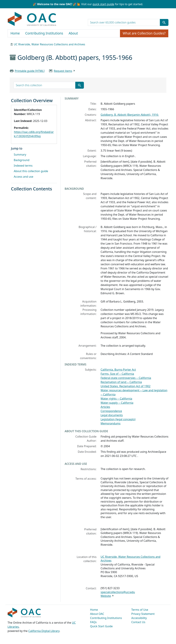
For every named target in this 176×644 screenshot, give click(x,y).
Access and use (24, 177)
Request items (63, 71)
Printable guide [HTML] (30, 71)
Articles (105, 407)
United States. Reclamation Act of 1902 (125, 386)
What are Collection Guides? (144, 33)
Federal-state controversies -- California (126, 378)
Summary (20, 155)
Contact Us (138, 622)
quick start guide (103, 4)
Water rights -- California (116, 399)
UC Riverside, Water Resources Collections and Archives (49, 44)
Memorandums (111, 423)
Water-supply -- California (117, 403)
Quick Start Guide (101, 626)
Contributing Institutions (44, 33)
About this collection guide (31, 171)
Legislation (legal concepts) (118, 419)
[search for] (124, 22)
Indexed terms (23, 166)
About (73, 33)
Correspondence (111, 411)
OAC (32, 19)
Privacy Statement (143, 614)
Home (15, 33)
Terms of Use (140, 610)
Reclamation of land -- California (121, 382)
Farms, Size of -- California (117, 374)
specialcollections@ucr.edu (118, 592)
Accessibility (139, 618)
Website (106, 596)
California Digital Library (44, 631)
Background (22, 160)
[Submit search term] (164, 22)
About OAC (97, 614)
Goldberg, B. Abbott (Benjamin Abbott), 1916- (130, 115)
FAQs (93, 622)
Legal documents (112, 415)
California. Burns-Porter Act (118, 370)
